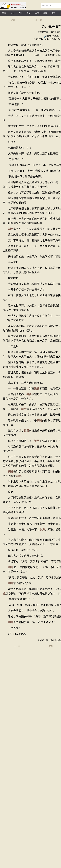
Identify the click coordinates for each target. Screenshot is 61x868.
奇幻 (29, 13)
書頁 (51, 646)
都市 (53, 13)
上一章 (39, 20)
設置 (13, 20)
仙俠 (45, 13)
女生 (12, 13)
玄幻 (21, 13)
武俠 (37, 13)
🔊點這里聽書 (51, 36)
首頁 (4, 13)
